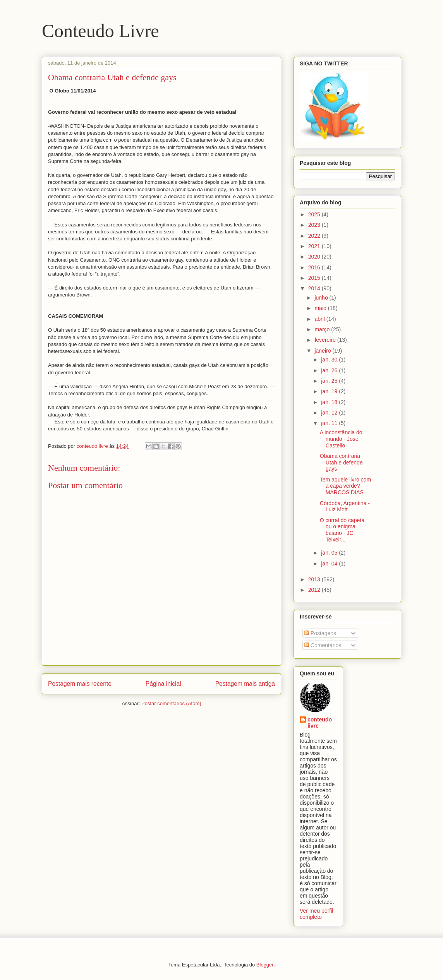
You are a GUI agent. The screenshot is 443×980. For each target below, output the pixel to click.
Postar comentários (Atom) (171, 703)
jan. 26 (330, 370)
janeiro (323, 351)
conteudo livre (320, 723)
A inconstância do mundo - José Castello (341, 439)
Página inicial (163, 684)
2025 (315, 214)
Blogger (265, 965)
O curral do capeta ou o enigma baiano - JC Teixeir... (342, 530)
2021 (315, 246)
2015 (315, 278)
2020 (315, 257)
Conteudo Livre (100, 31)
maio (321, 308)
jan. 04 (330, 564)
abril (320, 319)
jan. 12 (330, 413)
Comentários (323, 645)
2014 (315, 288)
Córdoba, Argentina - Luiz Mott (345, 506)
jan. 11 (330, 423)
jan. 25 (330, 381)
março (323, 329)
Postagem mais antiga (245, 684)
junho (322, 298)
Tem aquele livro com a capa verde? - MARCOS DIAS (345, 486)
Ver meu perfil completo (316, 914)
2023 (315, 225)
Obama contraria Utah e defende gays (341, 463)
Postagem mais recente (80, 684)
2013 (315, 579)
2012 (315, 590)
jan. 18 (330, 402)
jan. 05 (330, 553)
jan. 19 (330, 391)
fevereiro (326, 340)
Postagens (320, 633)
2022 (315, 236)
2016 (315, 267)
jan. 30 (330, 360)
